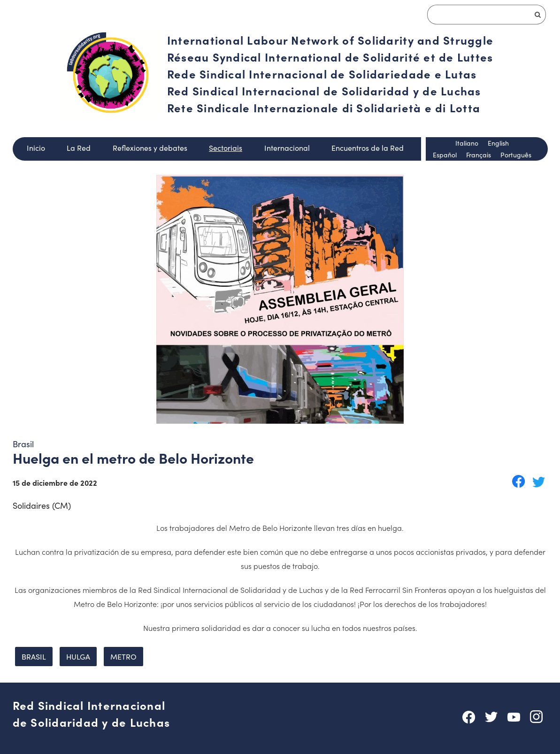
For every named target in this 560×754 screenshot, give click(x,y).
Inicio (36, 148)
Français (479, 155)
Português (516, 155)
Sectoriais (226, 148)
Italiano (467, 143)
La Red (79, 148)
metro (123, 656)
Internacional (287, 148)
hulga (78, 656)
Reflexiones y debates (150, 148)
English (498, 143)
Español (445, 155)
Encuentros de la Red (368, 148)
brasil (34, 656)
